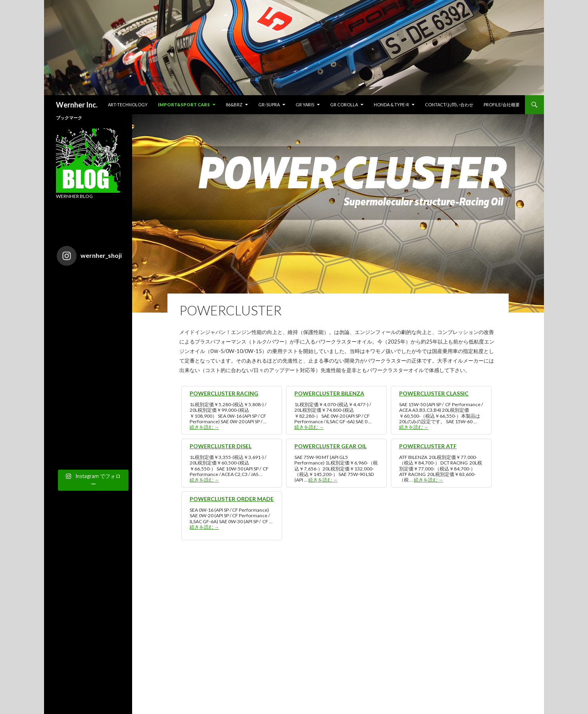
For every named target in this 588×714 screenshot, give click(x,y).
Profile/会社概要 (502, 105)
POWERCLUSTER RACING (224, 393)
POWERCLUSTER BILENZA (329, 393)
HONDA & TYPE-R (391, 105)
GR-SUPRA (269, 105)
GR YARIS (305, 105)
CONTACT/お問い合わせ (449, 105)
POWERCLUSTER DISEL (221, 446)
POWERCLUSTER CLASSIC (434, 393)
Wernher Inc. (77, 105)
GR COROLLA (344, 105)
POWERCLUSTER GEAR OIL (331, 446)
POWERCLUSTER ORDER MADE (232, 499)
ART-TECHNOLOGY (128, 105)
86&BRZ (234, 105)
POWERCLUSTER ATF (428, 446)
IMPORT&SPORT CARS (184, 105)
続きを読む (204, 427)
